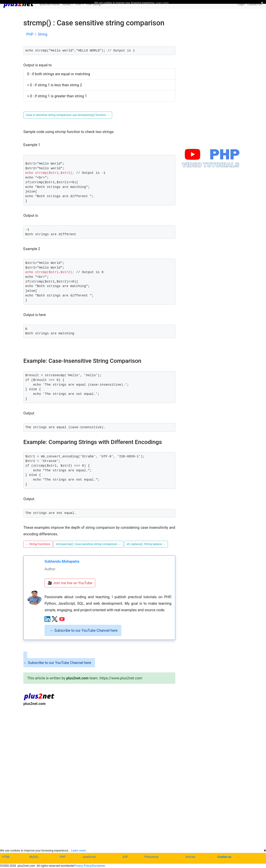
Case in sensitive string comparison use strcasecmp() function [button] (68, 115)
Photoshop (151, 857)
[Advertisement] (99, 739)
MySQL (34, 857)
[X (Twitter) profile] (55, 619)
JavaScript (89, 857)
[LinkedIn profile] (47, 619)
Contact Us (255, 4)
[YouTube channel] (62, 619)
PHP (63, 857)
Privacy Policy (83, 866)
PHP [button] (79, 4)
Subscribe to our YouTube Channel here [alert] (84, 630)
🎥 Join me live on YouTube (70, 583)
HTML (6, 857)
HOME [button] (67, 4)
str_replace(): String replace (146, 544)
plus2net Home (50, 4)
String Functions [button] (38, 544)
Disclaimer (98, 866)
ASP (125, 857)
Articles (190, 857)
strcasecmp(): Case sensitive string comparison (88, 544)
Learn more (78, 851)
